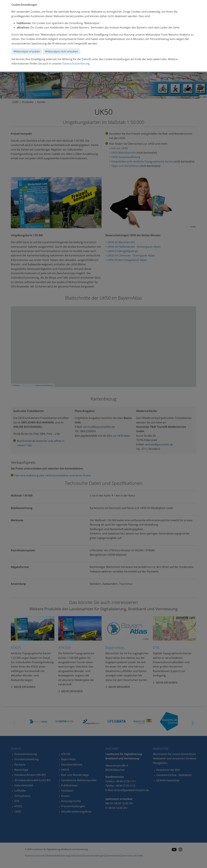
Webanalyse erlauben (27, 51)
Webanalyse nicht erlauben (62, 51)
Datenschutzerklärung (76, 64)
